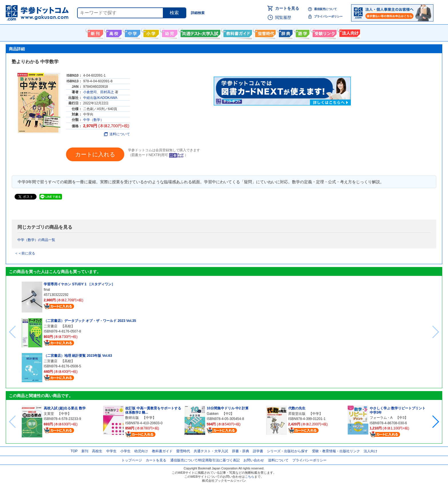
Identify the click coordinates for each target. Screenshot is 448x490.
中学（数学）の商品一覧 (36, 240)
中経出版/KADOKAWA (100, 98)
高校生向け (113, 32)
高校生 (97, 451)
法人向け (349, 32)
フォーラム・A (381, 418)
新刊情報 (95, 32)
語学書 (302, 32)
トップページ (132, 460)
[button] (435, 422)
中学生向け (132, 32)
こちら (250, 477)
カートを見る (287, 8)
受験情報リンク (324, 32)
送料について (117, 134)
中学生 (111, 451)
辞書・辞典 (241, 451)
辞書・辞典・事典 (285, 32)
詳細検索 (198, 13)
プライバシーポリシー (328, 16)
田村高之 (107, 92)
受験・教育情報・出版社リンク (336, 451)
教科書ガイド (237, 32)
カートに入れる (95, 154)
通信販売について (325, 9)
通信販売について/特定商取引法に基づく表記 (205, 460)
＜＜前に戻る (25, 253)
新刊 (85, 451)
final (47, 290)
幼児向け (169, 32)
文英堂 (49, 414)
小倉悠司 (90, 92)
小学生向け (150, 32)
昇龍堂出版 (297, 414)
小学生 (125, 451)
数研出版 (132, 418)
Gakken (212, 414)
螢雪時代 (265, 32)
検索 (174, 13)
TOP (74, 451)
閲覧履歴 (283, 17)
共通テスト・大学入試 (200, 32)
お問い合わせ (254, 460)
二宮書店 (51, 326)
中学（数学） (93, 120)
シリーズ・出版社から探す (287, 451)
